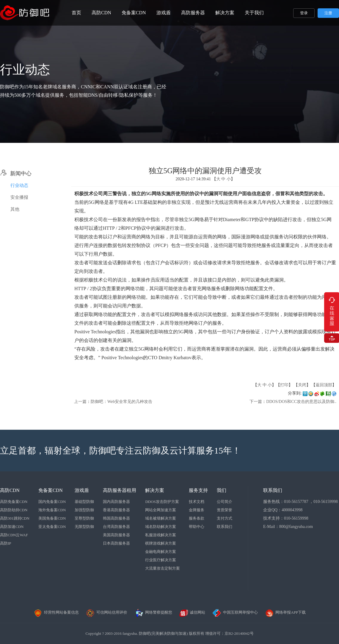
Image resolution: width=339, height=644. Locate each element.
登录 (304, 13)
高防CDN (101, 13)
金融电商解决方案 (161, 552)
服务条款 (197, 518)
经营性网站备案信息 (56, 612)
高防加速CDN (12, 527)
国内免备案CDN (52, 502)
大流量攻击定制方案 (163, 568)
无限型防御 (84, 527)
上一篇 (80, 402)
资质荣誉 (225, 510)
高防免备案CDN (14, 502)
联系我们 (225, 527)
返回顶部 (324, 385)
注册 (328, 13)
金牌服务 (197, 510)
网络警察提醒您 (153, 612)
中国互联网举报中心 (235, 612)
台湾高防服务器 (116, 527)
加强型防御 (84, 510)
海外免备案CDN (52, 510)
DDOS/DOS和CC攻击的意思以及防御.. (301, 402)
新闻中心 (16, 173)
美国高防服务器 (116, 535)
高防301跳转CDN (15, 518)
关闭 (302, 385)
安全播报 (19, 197)
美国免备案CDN (52, 518)
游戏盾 (164, 13)
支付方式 (225, 518)
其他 (15, 209)
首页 (76, 13)
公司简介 (225, 502)
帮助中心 (197, 527)
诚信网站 (192, 612)
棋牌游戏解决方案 (161, 543)
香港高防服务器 (116, 510)
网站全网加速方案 (161, 510)
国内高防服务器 (116, 502)
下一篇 (256, 402)
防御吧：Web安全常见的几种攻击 (121, 402)
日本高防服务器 (116, 543)
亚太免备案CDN (52, 527)
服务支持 (198, 490)
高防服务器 (193, 13)
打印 (284, 385)
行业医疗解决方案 (161, 560)
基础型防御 (84, 502)
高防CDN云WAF (14, 535)
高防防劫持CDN (14, 510)
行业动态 (19, 185)
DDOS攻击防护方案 (162, 502)
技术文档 (197, 502)
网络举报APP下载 (285, 612)
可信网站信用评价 (106, 612)
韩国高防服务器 (116, 518)
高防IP (6, 543)
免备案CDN (134, 13)
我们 (222, 490)
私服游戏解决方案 (161, 535)
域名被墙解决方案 (161, 518)
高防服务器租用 (120, 490)
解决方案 (225, 13)
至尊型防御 (84, 518)
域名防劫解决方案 (161, 527)
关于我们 (254, 13)
